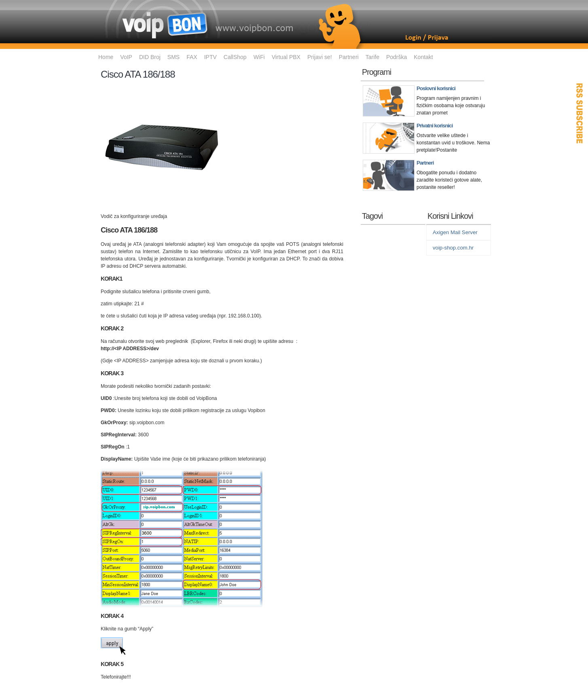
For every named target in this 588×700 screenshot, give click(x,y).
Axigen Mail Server (455, 232)
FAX (192, 57)
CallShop (235, 57)
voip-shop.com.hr (453, 248)
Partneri (349, 57)
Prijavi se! (320, 57)
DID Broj (150, 57)
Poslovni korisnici (436, 88)
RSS (580, 113)
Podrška (397, 57)
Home (106, 57)
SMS (173, 57)
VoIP (126, 57)
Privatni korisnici (435, 126)
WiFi (259, 57)
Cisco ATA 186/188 (138, 74)
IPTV (210, 57)
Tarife (372, 57)
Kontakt (423, 57)
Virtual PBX (286, 57)
